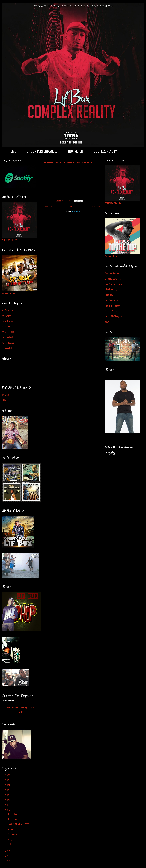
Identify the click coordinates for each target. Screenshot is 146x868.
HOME (12, 151)
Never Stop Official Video (68, 163)
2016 (8, 810)
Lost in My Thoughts (113, 316)
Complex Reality (112, 273)
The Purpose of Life (113, 284)
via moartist (7, 348)
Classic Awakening (113, 279)
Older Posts (96, 206)
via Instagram (8, 321)
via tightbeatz (8, 342)
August (12, 839)
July (10, 844)
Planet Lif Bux (111, 311)
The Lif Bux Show (112, 305)
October (12, 829)
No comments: (67, 201)
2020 (8, 800)
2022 (8, 790)
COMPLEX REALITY (105, 151)
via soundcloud (8, 332)
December (13, 814)
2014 (8, 855)
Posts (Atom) (76, 211)
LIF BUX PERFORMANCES (42, 151)
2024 (8, 785)
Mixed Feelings (111, 289)
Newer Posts (49, 206)
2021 (8, 795)
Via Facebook (7, 310)
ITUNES (5, 400)
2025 (8, 780)
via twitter (6, 316)
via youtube (7, 326)
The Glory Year (111, 295)
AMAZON (6, 395)
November (13, 819)
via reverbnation (9, 337)
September (13, 834)
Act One (108, 321)
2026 (8, 775)
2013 (8, 860)
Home (72, 206)
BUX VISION (76, 151)
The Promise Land (112, 300)
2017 (8, 805)
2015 (8, 850)
